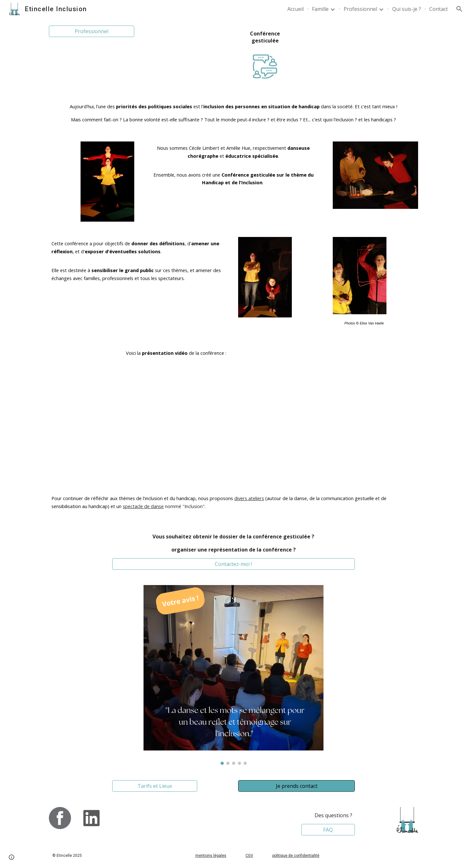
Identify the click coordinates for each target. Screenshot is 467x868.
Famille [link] (320, 9)
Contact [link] (439, 9)
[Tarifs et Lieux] (155, 786)
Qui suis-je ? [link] (407, 9)
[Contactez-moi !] (234, 564)
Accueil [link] (296, 9)
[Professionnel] (91, 31)
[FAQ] (328, 830)
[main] (265, 37)
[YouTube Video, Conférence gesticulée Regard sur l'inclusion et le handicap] (328, 411)
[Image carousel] (233, 675)
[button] (459, 9)
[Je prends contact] (296, 786)
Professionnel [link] (360, 9)
